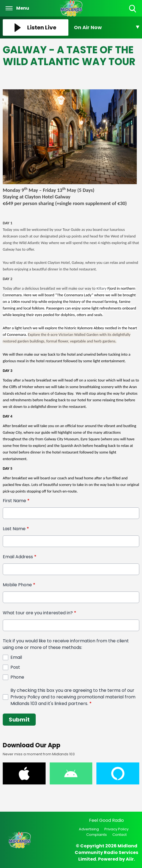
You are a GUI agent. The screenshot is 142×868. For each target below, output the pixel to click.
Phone (17, 677)
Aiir (130, 859)
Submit (19, 720)
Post (15, 667)
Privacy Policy (116, 829)
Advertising (89, 829)
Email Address (20, 557)
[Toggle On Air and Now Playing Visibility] (107, 27)
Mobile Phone (19, 585)
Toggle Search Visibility (133, 9)
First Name (16, 501)
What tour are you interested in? (40, 613)
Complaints (97, 835)
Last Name (16, 529)
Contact (119, 835)
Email (16, 657)
